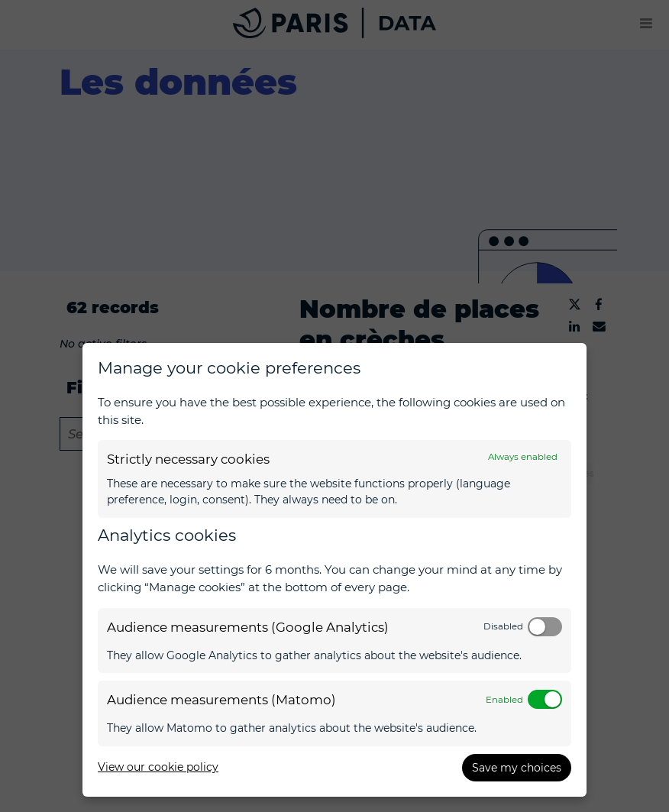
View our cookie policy (158, 767)
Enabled (504, 700)
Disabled (503, 626)
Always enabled (523, 457)
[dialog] (334, 570)
